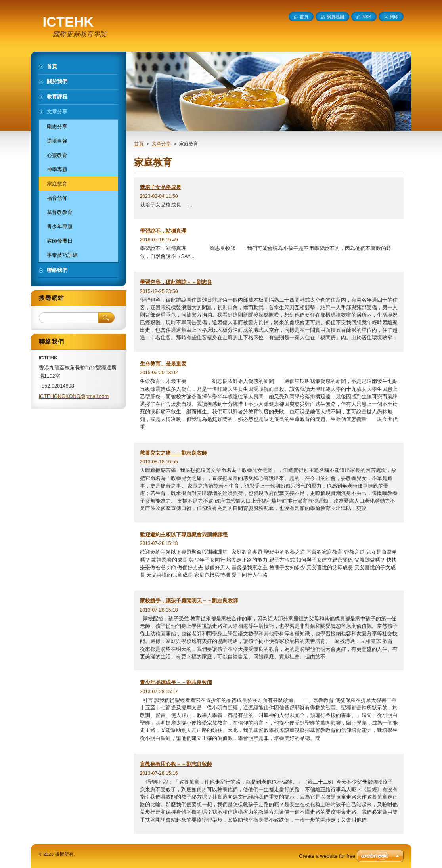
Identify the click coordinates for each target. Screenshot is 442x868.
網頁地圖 (335, 17)
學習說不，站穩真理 (163, 231)
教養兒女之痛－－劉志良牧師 (173, 453)
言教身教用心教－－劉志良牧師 (176, 764)
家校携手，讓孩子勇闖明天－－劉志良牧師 (189, 601)
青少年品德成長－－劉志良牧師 (176, 682)
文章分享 (161, 144)
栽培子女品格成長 (161, 187)
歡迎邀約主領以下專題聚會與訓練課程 (184, 534)
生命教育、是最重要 (163, 364)
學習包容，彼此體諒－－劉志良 (176, 282)
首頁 (139, 144)
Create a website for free (327, 856)
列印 (394, 17)
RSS (367, 17)
